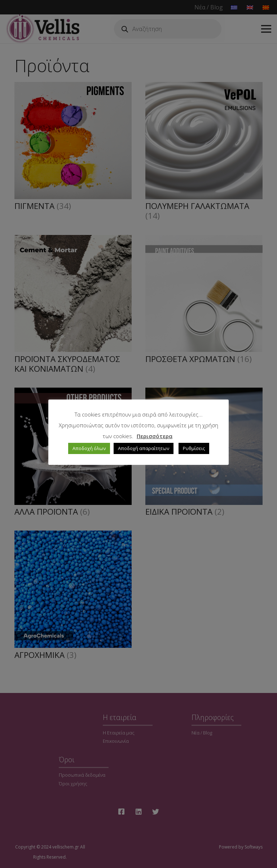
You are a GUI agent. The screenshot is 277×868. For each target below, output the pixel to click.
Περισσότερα (155, 436)
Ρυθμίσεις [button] (194, 448)
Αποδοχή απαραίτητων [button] (144, 448)
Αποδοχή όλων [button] (89, 448)
